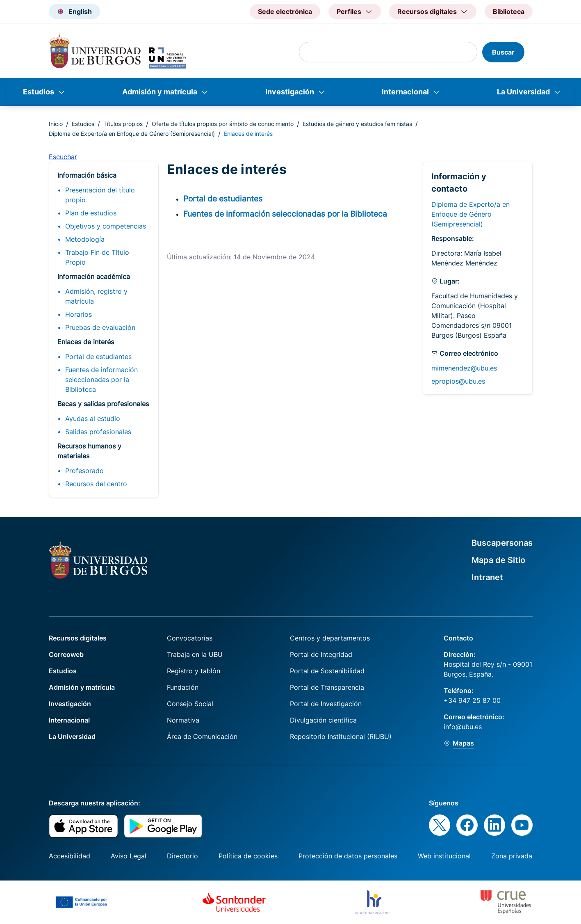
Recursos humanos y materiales (89, 451)
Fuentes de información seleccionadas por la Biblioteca (101, 380)
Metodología (85, 239)
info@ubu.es (463, 727)
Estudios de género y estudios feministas (357, 124)
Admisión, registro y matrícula (96, 296)
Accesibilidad (69, 856)
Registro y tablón (194, 671)
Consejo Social (190, 704)
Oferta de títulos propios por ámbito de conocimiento (223, 124)
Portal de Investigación (326, 704)
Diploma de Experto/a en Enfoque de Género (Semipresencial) (132, 134)
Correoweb (66, 654)
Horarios (79, 314)
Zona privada (512, 856)
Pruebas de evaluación (100, 327)
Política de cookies (248, 856)
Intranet (487, 577)
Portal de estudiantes (98, 357)
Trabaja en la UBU (195, 654)
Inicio (56, 124)
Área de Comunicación (202, 736)
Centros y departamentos (330, 638)
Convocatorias (190, 638)
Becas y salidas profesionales (103, 404)
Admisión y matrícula (160, 92)
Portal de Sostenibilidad (327, 671)
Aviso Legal (129, 856)
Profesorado (84, 471)
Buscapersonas (502, 543)
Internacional (405, 92)
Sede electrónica (285, 11)
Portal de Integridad (321, 654)
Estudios (39, 92)
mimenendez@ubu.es (464, 368)
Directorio (182, 856)
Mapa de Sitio (498, 560)
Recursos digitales (78, 638)
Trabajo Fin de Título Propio (97, 257)
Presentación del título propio (100, 195)
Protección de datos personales (348, 856)
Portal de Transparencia (327, 687)
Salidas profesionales (98, 432)
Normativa (183, 720)
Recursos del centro (96, 484)
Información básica (87, 175)
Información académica (94, 277)
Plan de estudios (91, 213)
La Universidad (523, 92)
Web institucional (444, 856)
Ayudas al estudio (93, 419)
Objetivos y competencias (106, 226)
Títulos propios (123, 124)
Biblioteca (509, 11)
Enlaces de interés (86, 342)
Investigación (290, 92)
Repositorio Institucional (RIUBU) (341, 736)
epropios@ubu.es (458, 381)
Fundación (183, 687)
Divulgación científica (323, 720)
